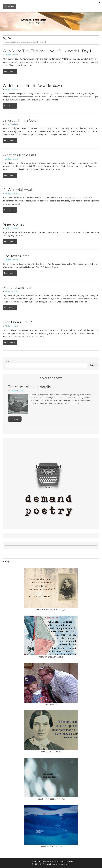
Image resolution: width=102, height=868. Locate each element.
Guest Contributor (11, 124)
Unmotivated (51, 704)
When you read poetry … (51, 751)
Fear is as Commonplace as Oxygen (51, 609)
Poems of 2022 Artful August (51, 657)
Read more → (10, 71)
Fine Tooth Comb (16, 256)
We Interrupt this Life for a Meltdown (32, 85)
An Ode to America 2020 (51, 846)
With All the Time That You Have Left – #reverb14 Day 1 (47, 51)
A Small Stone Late (17, 287)
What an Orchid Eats (19, 155)
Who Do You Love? (17, 322)
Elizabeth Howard (11, 55)
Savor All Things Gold (20, 120)
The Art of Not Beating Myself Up (51, 799)
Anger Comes (13, 224)
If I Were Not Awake (19, 189)
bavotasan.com (64, 864)
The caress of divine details (29, 387)
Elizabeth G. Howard (50, 861)
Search (8, 361)
